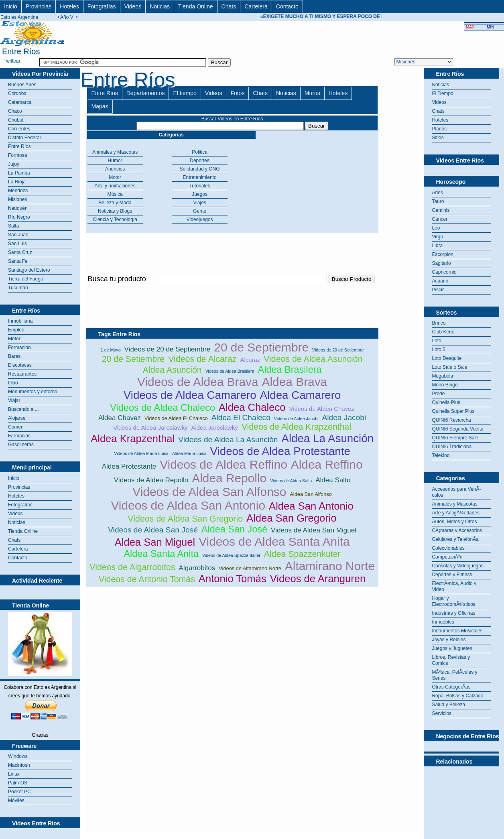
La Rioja (17, 182)
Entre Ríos (19, 146)
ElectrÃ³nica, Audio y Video (454, 586)
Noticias (160, 6)
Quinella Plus (446, 402)
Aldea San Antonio (311, 506)
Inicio (11, 6)
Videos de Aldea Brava (198, 382)
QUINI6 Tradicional (452, 447)
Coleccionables (448, 548)
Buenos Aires (22, 85)
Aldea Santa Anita (161, 554)
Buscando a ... (23, 409)
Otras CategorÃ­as (451, 687)
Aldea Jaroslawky (215, 428)
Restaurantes (22, 374)
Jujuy (14, 164)
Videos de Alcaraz (202, 359)
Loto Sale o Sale (449, 367)
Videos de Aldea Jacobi (296, 418)
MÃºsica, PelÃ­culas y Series (454, 675)
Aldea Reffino (327, 464)
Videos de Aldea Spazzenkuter (231, 555)
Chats (229, 6)
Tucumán (18, 288)
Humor (115, 160)
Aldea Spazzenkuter (302, 554)
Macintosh (19, 765)
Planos (439, 129)
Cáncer (440, 219)
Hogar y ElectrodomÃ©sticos (453, 601)
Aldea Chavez (120, 418)
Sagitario (441, 263)
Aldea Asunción (172, 370)
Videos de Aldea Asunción (313, 359)
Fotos (237, 93)
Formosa (17, 155)
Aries (437, 193)
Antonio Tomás (233, 579)
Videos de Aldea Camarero (190, 395)
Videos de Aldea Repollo (151, 480)
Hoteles (69, 6)
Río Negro (19, 217)
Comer (15, 427)
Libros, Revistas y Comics (451, 660)
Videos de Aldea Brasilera (230, 371)
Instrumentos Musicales (457, 631)
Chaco (15, 111)
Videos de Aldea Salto (291, 481)
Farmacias (19, 436)
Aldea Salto (333, 480)
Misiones (17, 199)
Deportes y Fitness (452, 575)
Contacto (287, 6)
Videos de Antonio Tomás (147, 579)
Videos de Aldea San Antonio (188, 505)
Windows (18, 756)
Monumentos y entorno (33, 392)
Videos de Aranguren (318, 579)
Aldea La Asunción (327, 438)
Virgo (437, 237)
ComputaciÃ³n (447, 557)
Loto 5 (438, 349)
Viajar (14, 400)
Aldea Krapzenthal (133, 439)
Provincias (39, 6)
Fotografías (102, 6)
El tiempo (185, 93)
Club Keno (443, 332)
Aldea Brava (295, 382)
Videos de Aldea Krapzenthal (297, 427)
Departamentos (146, 93)
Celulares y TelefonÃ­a (455, 539)
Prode (438, 394)
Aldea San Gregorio (292, 518)
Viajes (199, 203)
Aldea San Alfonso (311, 494)
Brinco (439, 323)
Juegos (200, 194)
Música (115, 194)
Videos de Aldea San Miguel (314, 530)
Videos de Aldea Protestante (280, 451)
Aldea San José (234, 529)
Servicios (442, 713)
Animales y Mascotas (115, 152)
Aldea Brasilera (290, 370)
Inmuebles (443, 622)
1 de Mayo (111, 350)
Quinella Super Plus (453, 411)
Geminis (441, 210)
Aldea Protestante (129, 466)
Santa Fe (18, 261)
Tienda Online (196, 6)
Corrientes (19, 129)
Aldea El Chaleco (241, 417)
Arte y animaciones (115, 186)
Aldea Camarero (301, 395)
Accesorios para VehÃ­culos (456, 492)
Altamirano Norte (330, 566)
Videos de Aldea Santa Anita (274, 541)
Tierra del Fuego (26, 279)
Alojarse (17, 418)
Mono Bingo (445, 385)
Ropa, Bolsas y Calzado (457, 696)
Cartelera (256, 6)
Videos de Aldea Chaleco (163, 408)
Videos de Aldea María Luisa (141, 453)
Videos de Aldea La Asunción (228, 440)
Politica (200, 152)
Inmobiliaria (20, 321)
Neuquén (18, 208)
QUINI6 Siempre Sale (455, 438)
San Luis (17, 244)
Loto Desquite (447, 358)
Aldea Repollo (229, 478)
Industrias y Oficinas (453, 613)
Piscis (438, 290)
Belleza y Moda (115, 203)
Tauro (438, 201)
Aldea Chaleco (252, 407)
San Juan (18, 235)
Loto (436, 341)
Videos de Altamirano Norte (250, 568)
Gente (200, 211)
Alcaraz (250, 360)
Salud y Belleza (448, 705)
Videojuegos (200, 219)
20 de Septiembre (261, 347)
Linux (14, 774)
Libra (437, 246)
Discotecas (20, 365)
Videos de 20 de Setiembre (338, 350)
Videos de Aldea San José (153, 530)
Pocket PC (19, 792)
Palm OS (18, 783)
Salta (13, 226)
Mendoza (18, 191)
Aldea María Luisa (189, 453)
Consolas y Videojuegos (458, 566)
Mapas (100, 106)
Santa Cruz (20, 252)
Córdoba (17, 93)
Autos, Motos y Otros (454, 522)
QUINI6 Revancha (451, 420)
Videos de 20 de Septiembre (168, 349)
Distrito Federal (24, 138)
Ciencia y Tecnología (115, 219)
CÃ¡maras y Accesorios (457, 530)
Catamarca (20, 102)
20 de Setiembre (133, 359)
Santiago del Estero (29, 270)
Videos (133, 6)
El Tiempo (442, 93)
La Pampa (19, 173)
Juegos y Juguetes (452, 648)
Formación (19, 347)
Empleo (16, 330)
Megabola (442, 376)
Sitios (438, 138)
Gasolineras (21, 445)
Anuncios (115, 169)
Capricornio (444, 272)
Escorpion (442, 254)
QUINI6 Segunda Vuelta (457, 429)
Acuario (440, 281)
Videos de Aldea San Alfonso (209, 492)
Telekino (441, 455)
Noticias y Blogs (115, 211)
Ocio (13, 383)
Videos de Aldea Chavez (321, 409)
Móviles (16, 800)
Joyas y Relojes (449, 640)
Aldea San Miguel (155, 542)
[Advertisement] (232, 288)
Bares (14, 356)
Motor (14, 339)
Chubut (16, 120)
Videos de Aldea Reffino (224, 464)
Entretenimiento (200, 177)
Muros (312, 93)
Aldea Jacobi (344, 417)
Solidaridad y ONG (200, 169)
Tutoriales (199, 186)
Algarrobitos (197, 568)
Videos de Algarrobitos (132, 567)
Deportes (200, 160)
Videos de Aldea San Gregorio (185, 519)
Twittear (12, 61)
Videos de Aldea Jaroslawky (150, 428)
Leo (436, 228)
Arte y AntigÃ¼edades (456, 513)
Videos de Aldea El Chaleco (176, 418)
